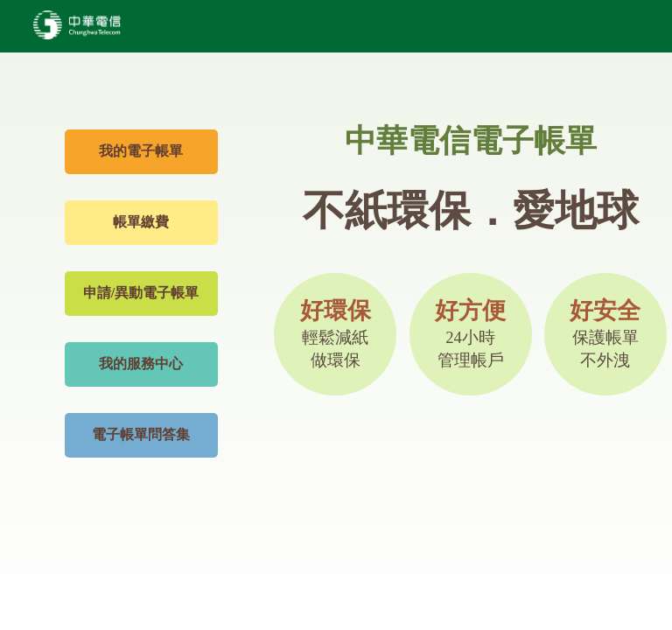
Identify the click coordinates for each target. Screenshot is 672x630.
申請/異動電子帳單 (141, 293)
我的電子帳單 (141, 151)
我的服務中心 (141, 364)
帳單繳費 (141, 222)
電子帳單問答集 (141, 434)
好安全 (605, 333)
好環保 (336, 333)
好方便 (470, 333)
